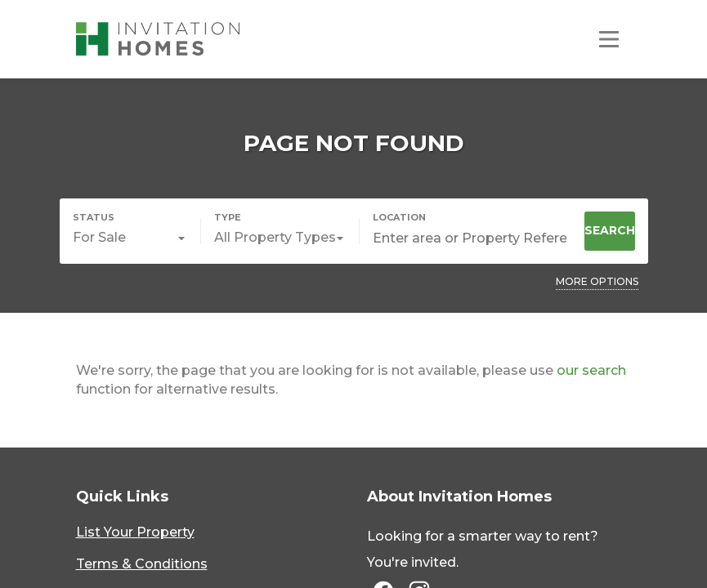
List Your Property (135, 532)
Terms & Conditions (142, 564)
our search (591, 370)
